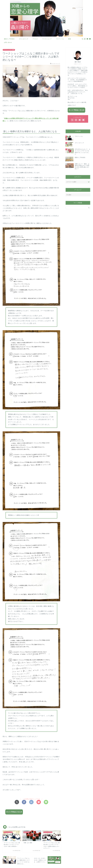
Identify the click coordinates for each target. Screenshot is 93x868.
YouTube (72, 98)
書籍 (70, 39)
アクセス (35, 39)
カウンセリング (24, 39)
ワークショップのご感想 (9, 50)
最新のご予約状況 (9, 39)
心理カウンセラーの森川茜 (78, 102)
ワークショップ (47, 39)
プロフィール (60, 39)
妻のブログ (73, 105)
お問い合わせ (8, 42)
